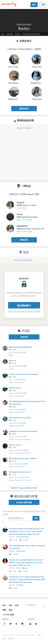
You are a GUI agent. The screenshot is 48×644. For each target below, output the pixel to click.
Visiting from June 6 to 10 (20, 472)
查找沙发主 (24, 109)
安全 (10, 605)
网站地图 (11, 639)
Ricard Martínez (23, 537)
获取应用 (24, 240)
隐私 (4, 639)
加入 (34, 5)
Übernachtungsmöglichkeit (20, 347)
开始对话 (24, 337)
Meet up (12, 361)
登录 (43, 5)
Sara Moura (21, 551)
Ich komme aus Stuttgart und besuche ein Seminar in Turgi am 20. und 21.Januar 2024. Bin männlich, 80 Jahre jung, (27, 579)
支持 (17, 605)
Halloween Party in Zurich (20, 418)
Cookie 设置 (8, 615)
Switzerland (24, 24)
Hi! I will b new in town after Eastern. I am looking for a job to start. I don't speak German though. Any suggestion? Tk (26, 531)
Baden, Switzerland (17, 382)
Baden (12, 355)
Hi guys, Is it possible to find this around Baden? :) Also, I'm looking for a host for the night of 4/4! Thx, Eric (26, 562)
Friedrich (20, 585)
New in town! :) (15, 388)
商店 (10, 610)
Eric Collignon (22, 568)
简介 (4, 605)
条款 (39, 635)
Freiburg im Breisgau (31, 34)
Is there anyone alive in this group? (24, 374)
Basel (18, 34)
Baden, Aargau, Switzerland (20, 439)
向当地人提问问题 (24, 502)
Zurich (10, 34)
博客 (4, 610)
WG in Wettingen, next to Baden (23, 458)
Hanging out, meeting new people (23, 431)
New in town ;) (15, 445)
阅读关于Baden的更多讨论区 (24, 488)
